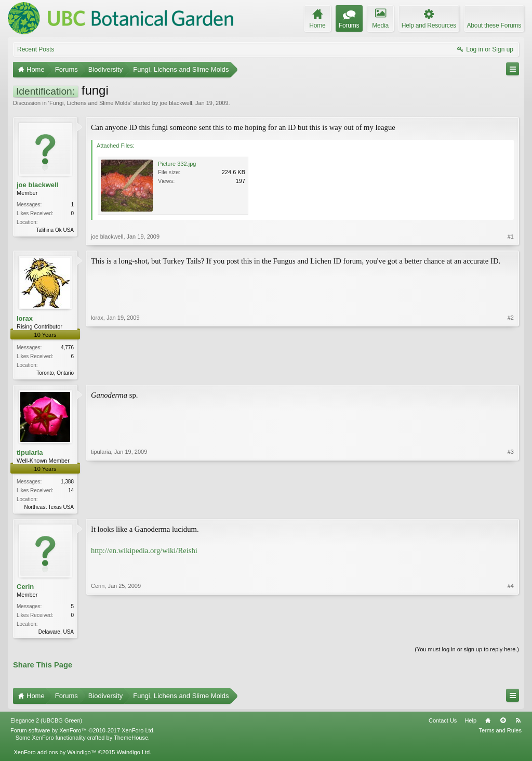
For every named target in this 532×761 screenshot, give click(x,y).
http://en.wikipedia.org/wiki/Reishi (144, 553)
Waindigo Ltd (133, 755)
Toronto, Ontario (55, 373)
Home (488, 724)
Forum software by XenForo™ (83, 733)
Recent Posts (36, 49)
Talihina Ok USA (55, 230)
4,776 (67, 347)
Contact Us (443, 724)
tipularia (30, 454)
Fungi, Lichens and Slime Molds (90, 103)
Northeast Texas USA (49, 508)
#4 (511, 633)
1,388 (67, 483)
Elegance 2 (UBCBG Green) (46, 724)
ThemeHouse (131, 741)
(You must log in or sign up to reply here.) (467, 652)
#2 (511, 372)
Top (503, 724)
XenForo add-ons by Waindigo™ (55, 755)
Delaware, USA (56, 634)
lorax (25, 318)
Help (470, 724)
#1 (511, 237)
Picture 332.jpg (177, 164)
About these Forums (494, 25)
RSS (518, 724)
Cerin (25, 589)
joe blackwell (176, 103)
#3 (511, 507)
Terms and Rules (500, 733)
